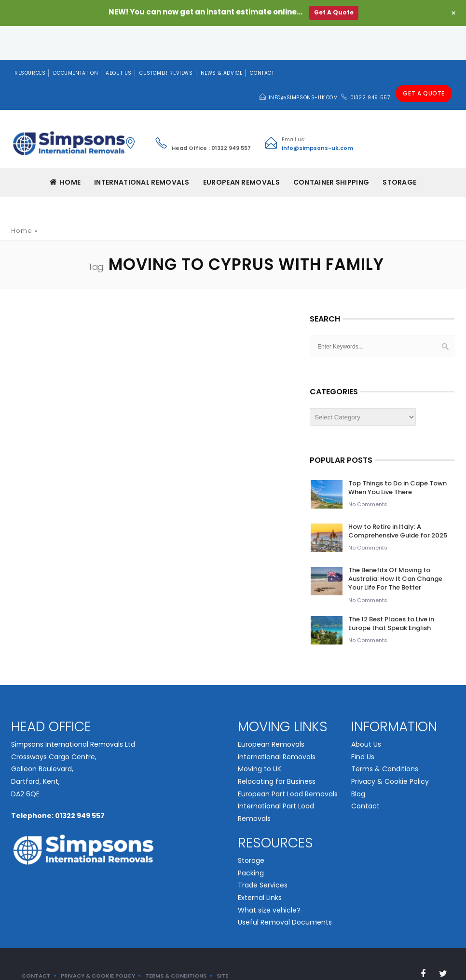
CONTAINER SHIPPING (331, 148)
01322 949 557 (372, 64)
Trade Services (263, 851)
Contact (262, 39)
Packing (251, 839)
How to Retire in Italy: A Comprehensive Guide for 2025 (398, 497)
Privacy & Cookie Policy (390, 748)
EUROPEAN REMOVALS (241, 148)
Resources (30, 39)
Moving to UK (260, 735)
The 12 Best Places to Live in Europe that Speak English (391, 589)
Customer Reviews (166, 39)
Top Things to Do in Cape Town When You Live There (397, 454)
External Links (260, 864)
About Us (119, 39)
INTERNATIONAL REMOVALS (142, 148)
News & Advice (222, 39)
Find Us (363, 723)
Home (65, 148)
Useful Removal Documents (285, 888)
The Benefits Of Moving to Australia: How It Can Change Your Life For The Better (395, 545)
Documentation (75, 39)
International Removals (277, 723)
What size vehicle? (269, 876)
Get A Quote (425, 63)
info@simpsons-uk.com (305, 64)
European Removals (271, 711)
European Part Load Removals (288, 760)
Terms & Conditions (385, 735)
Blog (358, 760)
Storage (399, 148)
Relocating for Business (277, 748)
